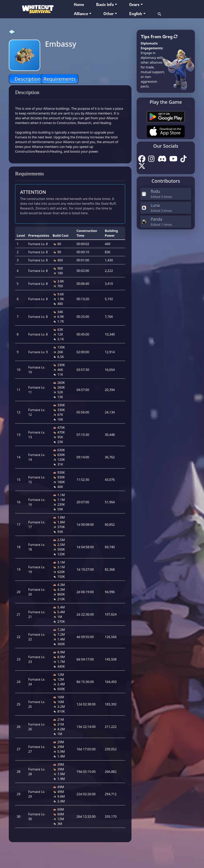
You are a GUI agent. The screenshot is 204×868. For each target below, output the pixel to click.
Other (109, 14)
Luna (155, 205)
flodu (155, 191)
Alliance (81, 14)
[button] (160, 14)
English (136, 14)
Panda (156, 219)
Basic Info (105, 4)
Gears (134, 4)
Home (79, 4)
